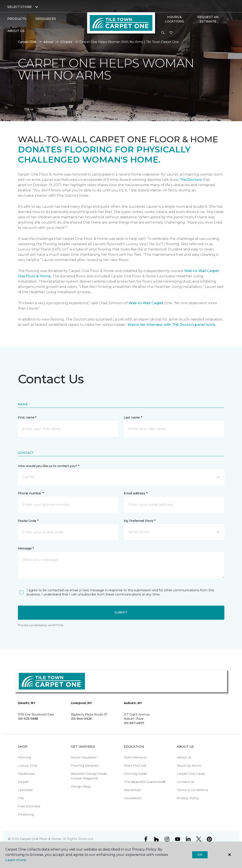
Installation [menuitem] (133, 798)
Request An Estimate (208, 19)
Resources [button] (46, 19)
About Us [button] (16, 31)
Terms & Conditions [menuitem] (192, 790)
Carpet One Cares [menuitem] (191, 774)
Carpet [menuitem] (23, 782)
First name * (27, 417)
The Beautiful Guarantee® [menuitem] (145, 782)
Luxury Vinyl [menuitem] (28, 766)
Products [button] (17, 19)
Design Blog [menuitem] (81, 786)
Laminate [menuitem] (25, 790)
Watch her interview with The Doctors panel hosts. (172, 325)
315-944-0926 (81, 719)
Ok (200, 855)
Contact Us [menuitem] (186, 782)
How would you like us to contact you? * (49, 466)
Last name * (133, 417)
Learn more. (16, 860)
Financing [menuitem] (26, 814)
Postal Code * (28, 521)
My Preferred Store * (140, 521)
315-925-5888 (28, 719)
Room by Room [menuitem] (189, 766)
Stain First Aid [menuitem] (135, 766)
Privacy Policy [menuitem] (188, 798)
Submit (121, 612)
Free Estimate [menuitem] (29, 806)
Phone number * (31, 493)
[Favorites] (171, 33)
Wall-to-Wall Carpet (146, 303)
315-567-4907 (134, 723)
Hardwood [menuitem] (26, 774)
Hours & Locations (174, 19)
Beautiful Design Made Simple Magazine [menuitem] (89, 776)
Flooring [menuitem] (24, 757)
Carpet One (27, 42)
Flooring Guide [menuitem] (135, 774)
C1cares (66, 42)
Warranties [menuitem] (132, 790)
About (48, 42)
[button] (163, 33)
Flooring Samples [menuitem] (85, 766)
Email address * (136, 493)
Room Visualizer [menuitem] (84, 757)
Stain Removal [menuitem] (135, 757)
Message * (26, 548)
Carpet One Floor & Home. (41, 839)
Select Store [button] (20, 7)
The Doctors (191, 180)
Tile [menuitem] (21, 798)
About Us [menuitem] (184, 757)
